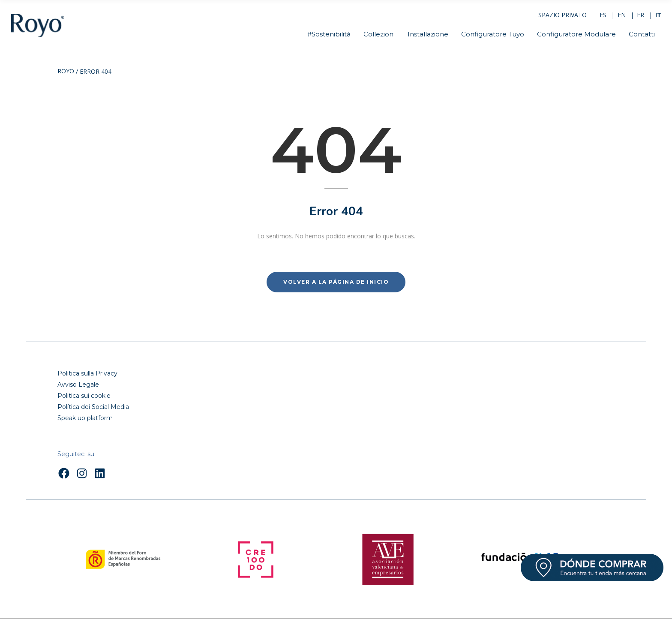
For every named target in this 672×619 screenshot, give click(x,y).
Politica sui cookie (84, 396)
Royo (66, 72)
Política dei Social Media (93, 407)
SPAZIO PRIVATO (562, 15)
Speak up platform (85, 418)
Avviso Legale (78, 385)
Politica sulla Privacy (87, 373)
